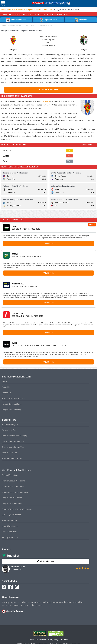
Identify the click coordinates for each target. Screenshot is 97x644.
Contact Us (6, 393)
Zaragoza (46, 101)
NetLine (39, 605)
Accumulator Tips (9, 430)
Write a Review (45, 561)
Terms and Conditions (38, 640)
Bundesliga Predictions (12, 515)
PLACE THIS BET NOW (49, 90)
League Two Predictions (12, 503)
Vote (70, 150)
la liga (47, 120)
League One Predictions (12, 498)
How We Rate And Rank (12, 404)
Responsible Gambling (11, 410)
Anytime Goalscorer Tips (12, 458)
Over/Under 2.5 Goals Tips (13, 441)
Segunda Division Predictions (40, 9)
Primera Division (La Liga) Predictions (17, 509)
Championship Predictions (13, 486)
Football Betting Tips (10, 424)
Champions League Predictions (15, 492)
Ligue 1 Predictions (10, 526)
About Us (6, 387)
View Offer (48, 243)
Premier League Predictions (13, 481)
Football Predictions (17, 9)
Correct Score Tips (10, 453)
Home (4, 9)
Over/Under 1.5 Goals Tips (13, 447)
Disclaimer (64, 640)
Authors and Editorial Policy (13, 398)
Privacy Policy (53, 640)
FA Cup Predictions (10, 532)
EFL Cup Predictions (10, 537)
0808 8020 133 (19, 605)
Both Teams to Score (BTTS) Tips (15, 436)
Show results (88, 145)
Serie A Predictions (10, 520)
